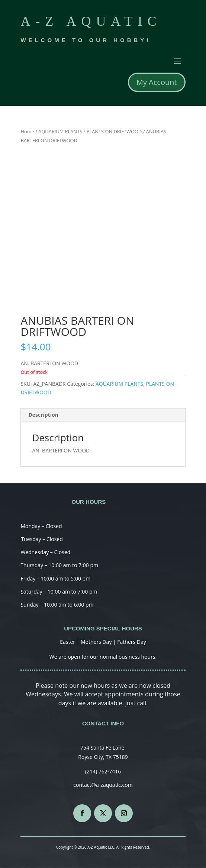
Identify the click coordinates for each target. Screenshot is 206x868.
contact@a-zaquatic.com (103, 785)
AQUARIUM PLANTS (60, 131)
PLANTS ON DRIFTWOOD (114, 131)
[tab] (103, 415)
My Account (157, 82)
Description (43, 415)
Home (27, 131)
